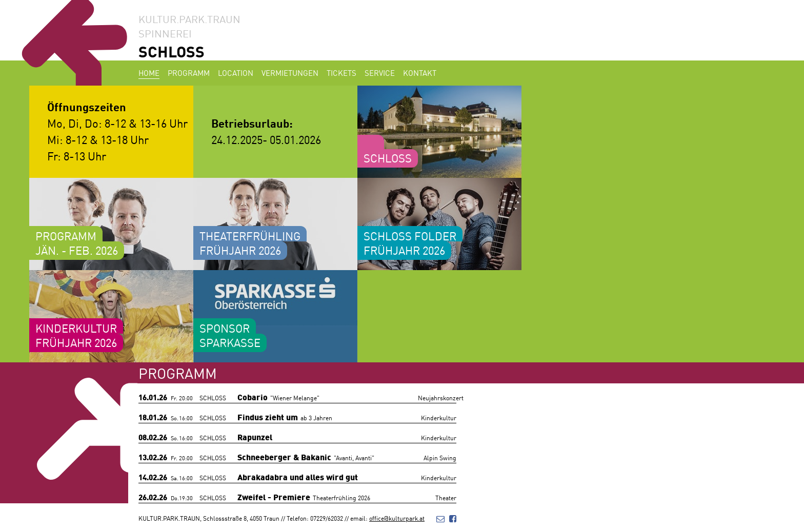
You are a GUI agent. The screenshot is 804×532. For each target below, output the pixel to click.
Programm (189, 73)
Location (236, 73)
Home (149, 73)
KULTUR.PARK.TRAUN (189, 18)
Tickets (341, 73)
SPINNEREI (165, 33)
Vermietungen (290, 73)
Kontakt (420, 73)
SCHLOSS (172, 51)
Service (380, 73)
